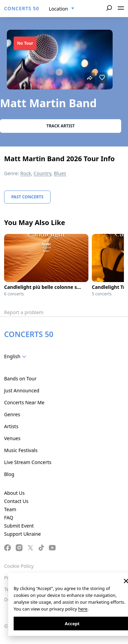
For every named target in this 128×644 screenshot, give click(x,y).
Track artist (61, 126)
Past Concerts (27, 197)
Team (10, 509)
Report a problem (24, 312)
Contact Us (16, 501)
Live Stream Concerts (28, 462)
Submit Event (19, 526)
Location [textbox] (58, 9)
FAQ (9, 517)
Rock (26, 173)
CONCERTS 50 (22, 8)
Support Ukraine (23, 534)
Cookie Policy (19, 566)
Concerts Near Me (24, 402)
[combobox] (62, 9)
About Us (14, 493)
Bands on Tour (20, 379)
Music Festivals (21, 450)
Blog (9, 474)
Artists (11, 426)
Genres (12, 414)
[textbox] (17, 356)
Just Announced (22, 390)
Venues (12, 438)
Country (42, 173)
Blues (60, 173)
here (83, 609)
